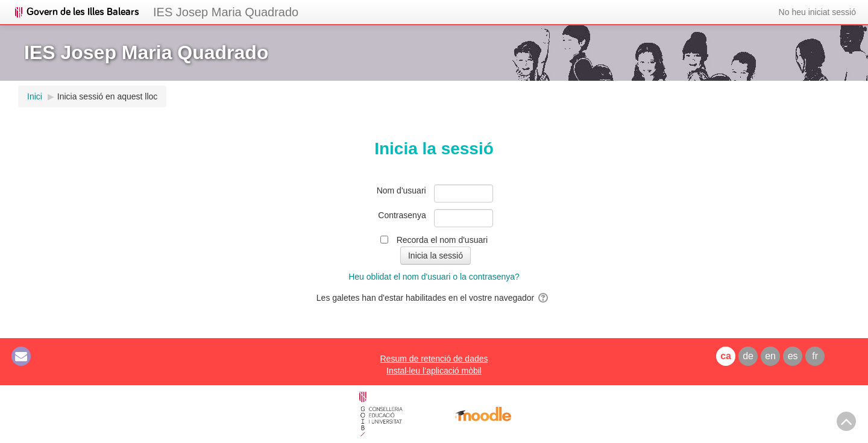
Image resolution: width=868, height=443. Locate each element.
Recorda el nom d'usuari (442, 240)
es (793, 356)
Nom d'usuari (401, 190)
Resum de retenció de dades (434, 359)
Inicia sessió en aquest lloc (108, 96)
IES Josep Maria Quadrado (226, 12)
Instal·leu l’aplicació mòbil (434, 371)
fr (815, 356)
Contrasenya (402, 215)
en (770, 356)
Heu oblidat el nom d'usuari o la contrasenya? (434, 277)
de (748, 356)
